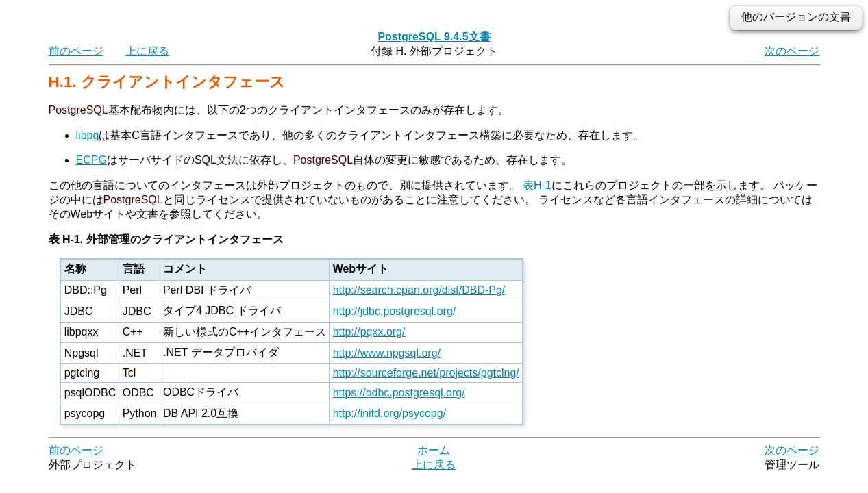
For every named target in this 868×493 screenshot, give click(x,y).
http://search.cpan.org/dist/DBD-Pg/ (419, 290)
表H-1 (537, 185)
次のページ (792, 51)
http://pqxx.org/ (369, 332)
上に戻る (147, 51)
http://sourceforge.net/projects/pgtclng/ (426, 373)
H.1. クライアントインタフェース (167, 82)
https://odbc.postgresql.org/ (399, 393)
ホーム (434, 450)
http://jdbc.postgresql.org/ (395, 311)
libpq (88, 135)
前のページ (76, 51)
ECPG (91, 160)
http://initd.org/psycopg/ (389, 413)
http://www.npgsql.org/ (387, 353)
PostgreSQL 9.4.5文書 (434, 37)
